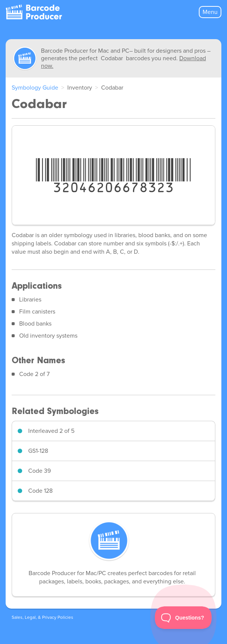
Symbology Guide (35, 88)
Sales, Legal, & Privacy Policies (42, 618)
